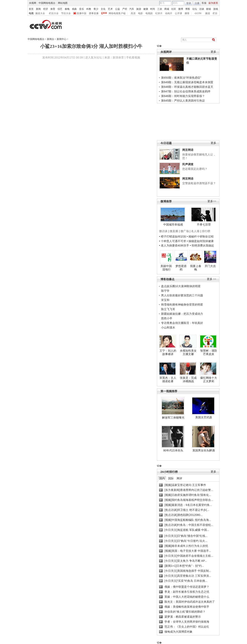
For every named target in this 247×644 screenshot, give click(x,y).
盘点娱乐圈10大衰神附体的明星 (181, 286)
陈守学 (165, 291)
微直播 (174, 231)
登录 (189, 3)
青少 (96, 9)
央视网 (33, 3)
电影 (140, 13)
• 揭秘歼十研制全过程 (200, 236)
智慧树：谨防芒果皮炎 (209, 352)
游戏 (216, 9)
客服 (204, 3)
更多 (213, 52)
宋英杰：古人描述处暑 (168, 380)
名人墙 (195, 231)
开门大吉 (210, 266)
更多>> (212, 201)
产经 (125, 9)
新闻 (38, 9)
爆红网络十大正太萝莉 (209, 380)
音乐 (82, 9)
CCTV (198, 13)
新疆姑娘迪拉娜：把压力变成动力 (182, 314)
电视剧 (149, 13)
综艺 (60, 9)
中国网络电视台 (47, 3)
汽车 (132, 9)
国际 (171, 478)
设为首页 (213, 3)
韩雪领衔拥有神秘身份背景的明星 (182, 305)
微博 (181, 9)
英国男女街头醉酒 (204, 450)
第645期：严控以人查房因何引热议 (183, 101)
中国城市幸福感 (173, 225)
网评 (179, 478)
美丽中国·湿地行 (166, 268)
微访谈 (163, 231)
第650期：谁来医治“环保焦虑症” (181, 78)
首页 (31, 9)
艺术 (110, 9)
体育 (53, 9)
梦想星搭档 (181, 268)
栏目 (215, 13)
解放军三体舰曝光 (173, 417)
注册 (197, 3)
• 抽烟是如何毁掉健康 (200, 241)
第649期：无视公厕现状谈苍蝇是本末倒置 (187, 82)
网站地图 (63, 3)
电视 (31, 13)
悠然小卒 (167, 318)
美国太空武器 (204, 417)
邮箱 (209, 9)
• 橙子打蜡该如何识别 (173, 236)
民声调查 (188, 164)
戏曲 (74, 9)
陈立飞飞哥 (168, 309)
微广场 (185, 231)
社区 (174, 9)
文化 (103, 9)
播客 (187, 13)
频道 (208, 13)
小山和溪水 (168, 327)
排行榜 (206, 231)
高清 (133, 13)
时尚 (153, 9)
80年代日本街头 (173, 450)
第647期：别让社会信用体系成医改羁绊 (186, 91)
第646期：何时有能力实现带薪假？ (183, 96)
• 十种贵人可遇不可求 (173, 241)
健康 (146, 9)
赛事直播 (94, 13)
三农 (160, 9)
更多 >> (212, 279)
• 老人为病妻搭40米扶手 (174, 245)
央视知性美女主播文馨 (188, 352)
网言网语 (188, 150)
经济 (46, 9)
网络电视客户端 (117, 13)
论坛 (195, 9)
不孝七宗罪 (204, 225)
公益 (118, 9)
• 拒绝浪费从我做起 (202, 245)
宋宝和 (165, 300)
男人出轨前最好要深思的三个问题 (182, 295)
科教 (89, 9)
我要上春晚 (196, 268)
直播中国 (82, 13)
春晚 (67, 9)
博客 (188, 9)
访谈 (202, 9)
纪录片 (159, 13)
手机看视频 (133, 57)
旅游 (139, 9)
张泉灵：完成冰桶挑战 (188, 380)
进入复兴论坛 (94, 57)
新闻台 (51, 39)
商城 (167, 9)
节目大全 (66, 13)
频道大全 (40, 13)
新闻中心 (62, 39)
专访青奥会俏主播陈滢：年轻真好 (182, 323)
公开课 (178, 13)
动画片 (169, 13)
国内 (162, 478)
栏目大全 (54, 13)
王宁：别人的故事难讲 (168, 352)
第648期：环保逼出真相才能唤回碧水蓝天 (187, 87)
